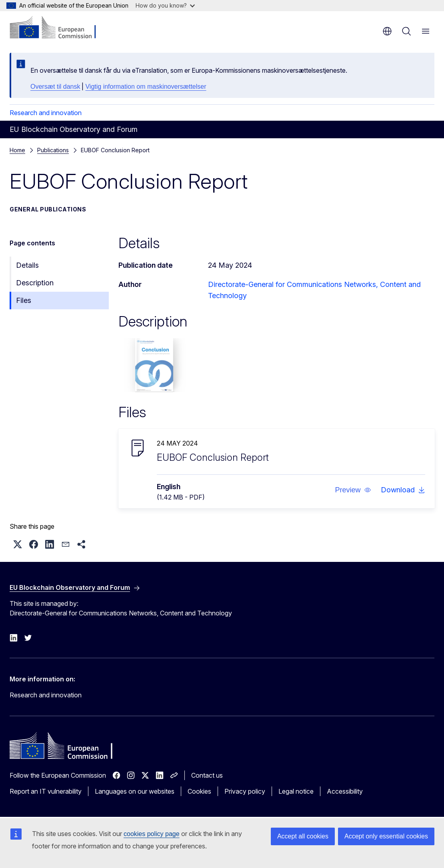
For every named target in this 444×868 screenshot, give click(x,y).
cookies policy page (152, 834)
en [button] (387, 31)
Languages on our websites (135, 791)
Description (35, 283)
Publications (53, 150)
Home (17, 150)
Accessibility (345, 791)
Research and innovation (46, 113)
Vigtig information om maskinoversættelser (146, 87)
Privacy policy (245, 791)
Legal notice (296, 791)
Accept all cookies (303, 836)
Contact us (207, 775)
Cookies (199, 791)
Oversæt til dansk (55, 87)
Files (24, 300)
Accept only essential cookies (386, 836)
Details (27, 265)
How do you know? (165, 5)
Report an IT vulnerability (46, 791)
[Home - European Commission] (58, 28)
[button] (353, 490)
